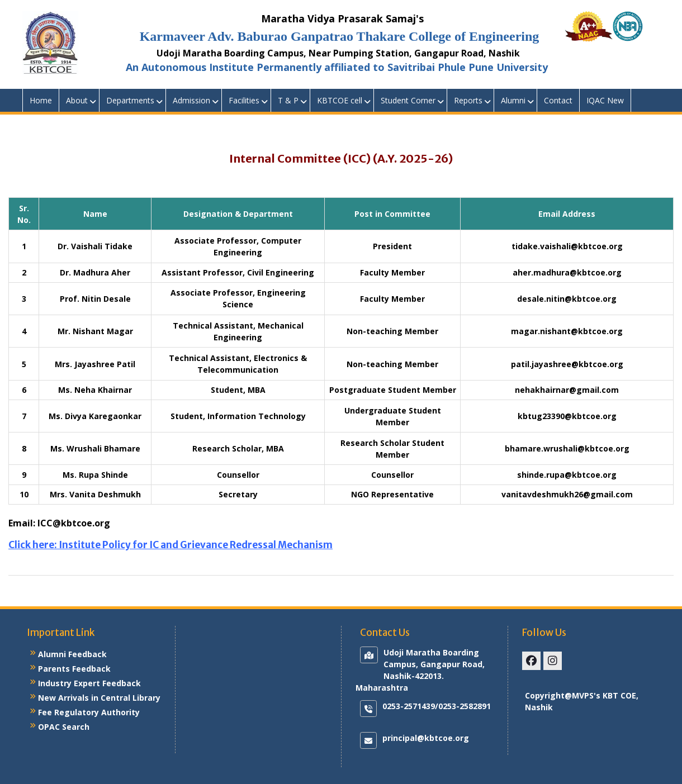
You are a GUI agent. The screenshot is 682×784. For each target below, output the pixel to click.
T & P (288, 100)
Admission (191, 100)
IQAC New (605, 100)
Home (41, 100)
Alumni (513, 100)
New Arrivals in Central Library (99, 698)
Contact (558, 100)
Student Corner (408, 100)
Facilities (244, 100)
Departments (130, 100)
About (77, 100)
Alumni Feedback (72, 654)
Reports (468, 100)
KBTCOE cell (340, 100)
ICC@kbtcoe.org (74, 523)
